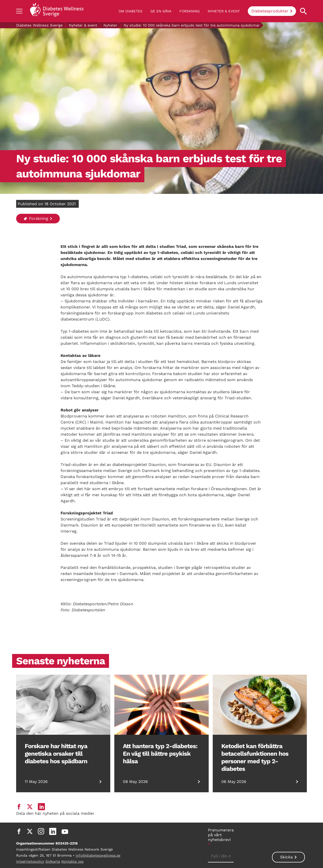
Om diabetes (130, 11)
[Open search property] (303, 11)
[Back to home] (57, 11)
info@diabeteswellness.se (98, 855)
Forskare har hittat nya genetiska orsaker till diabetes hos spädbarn (56, 754)
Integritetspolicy (30, 861)
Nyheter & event (224, 11)
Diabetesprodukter (270, 11)
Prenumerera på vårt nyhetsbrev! (221, 837)
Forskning (190, 11)
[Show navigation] (19, 11)
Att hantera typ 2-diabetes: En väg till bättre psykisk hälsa (160, 754)
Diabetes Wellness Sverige (39, 25)
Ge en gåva (161, 11)
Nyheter (110, 25)
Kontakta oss (72, 861)
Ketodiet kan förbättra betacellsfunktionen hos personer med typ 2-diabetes (255, 757)
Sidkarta (53, 861)
